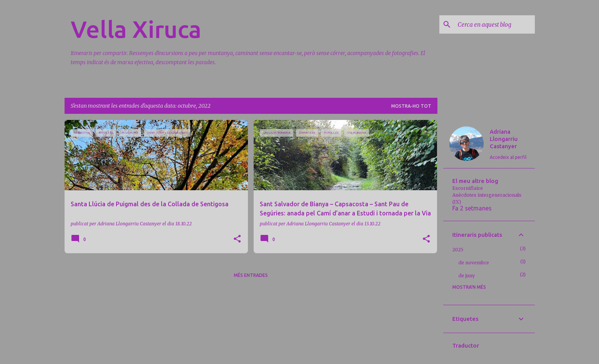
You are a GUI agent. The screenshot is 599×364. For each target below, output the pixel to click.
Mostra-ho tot (411, 106)
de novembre (474, 263)
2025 (458, 250)
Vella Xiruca (136, 29)
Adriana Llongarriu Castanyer (504, 139)
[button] (237, 239)
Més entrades (251, 275)
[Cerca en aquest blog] (495, 24)
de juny (467, 276)
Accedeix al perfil (508, 157)
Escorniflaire (468, 188)
